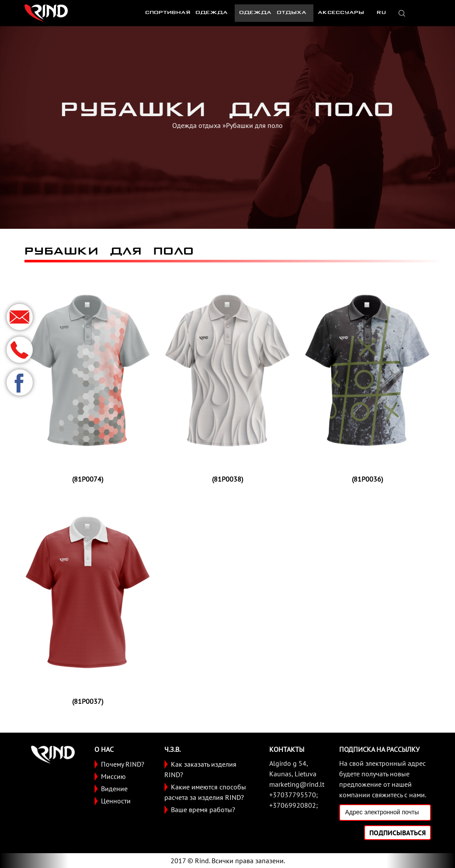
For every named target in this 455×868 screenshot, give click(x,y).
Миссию (113, 776)
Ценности (116, 801)
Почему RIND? (123, 764)
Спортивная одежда (186, 13)
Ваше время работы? (203, 809)
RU (380, 13)
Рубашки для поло (254, 125)
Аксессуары (341, 13)
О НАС (104, 749)
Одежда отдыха (273, 13)
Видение (114, 789)
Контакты (287, 749)
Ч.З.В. (172, 749)
